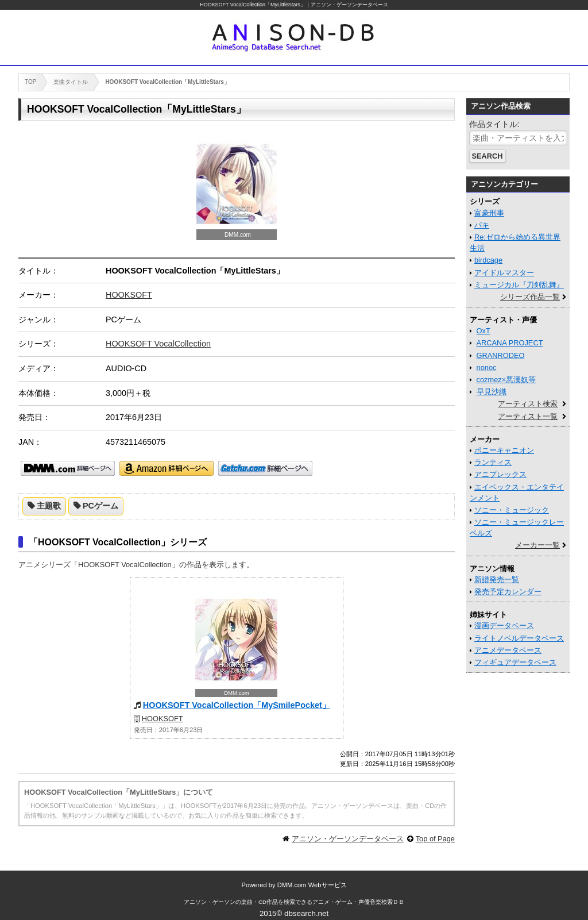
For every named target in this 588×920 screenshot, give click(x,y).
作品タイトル (493, 124)
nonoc (487, 367)
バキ (482, 225)
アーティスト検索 (528, 404)
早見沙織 (492, 392)
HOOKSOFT (129, 295)
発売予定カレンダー (508, 592)
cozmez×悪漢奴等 (506, 380)
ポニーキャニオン (504, 450)
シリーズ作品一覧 (530, 297)
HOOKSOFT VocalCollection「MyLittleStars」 (253, 5)
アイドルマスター (504, 273)
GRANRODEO (501, 355)
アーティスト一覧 (528, 416)
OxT (483, 331)
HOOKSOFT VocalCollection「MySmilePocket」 (237, 705)
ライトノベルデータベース (519, 638)
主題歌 (49, 506)
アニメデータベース (508, 650)
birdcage (488, 260)
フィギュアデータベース (515, 662)
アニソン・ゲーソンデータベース (348, 839)
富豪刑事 (489, 213)
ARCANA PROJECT (510, 343)
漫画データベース (504, 625)
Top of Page (435, 839)
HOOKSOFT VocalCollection (158, 344)
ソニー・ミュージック (512, 510)
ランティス (493, 462)
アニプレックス (500, 474)
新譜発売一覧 (497, 580)
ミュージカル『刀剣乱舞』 (519, 285)
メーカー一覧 (537, 545)
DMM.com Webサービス (312, 885)
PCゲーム (100, 506)
